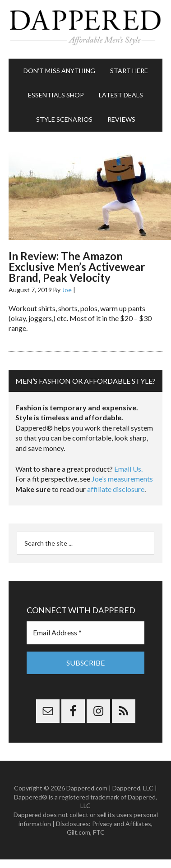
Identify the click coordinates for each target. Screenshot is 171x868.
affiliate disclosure (116, 489)
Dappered (85, 29)
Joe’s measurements (122, 479)
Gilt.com (79, 832)
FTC (99, 832)
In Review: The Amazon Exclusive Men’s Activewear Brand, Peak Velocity (77, 267)
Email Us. (128, 469)
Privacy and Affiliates (122, 824)
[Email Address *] (85, 633)
